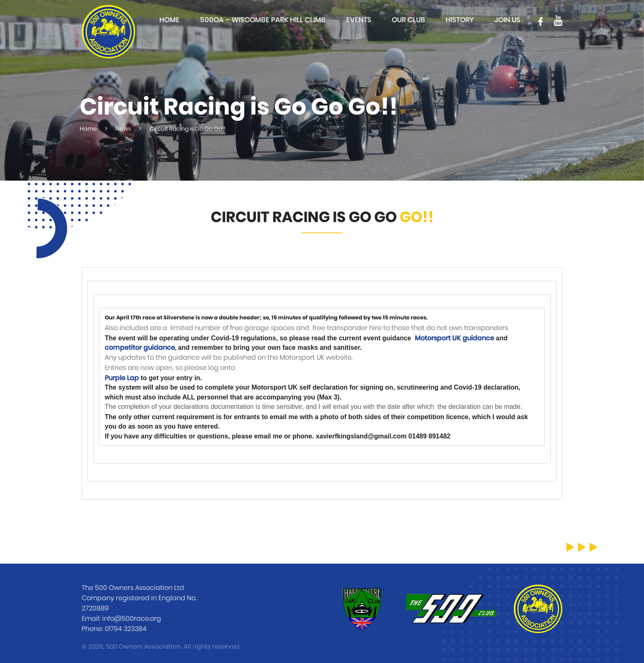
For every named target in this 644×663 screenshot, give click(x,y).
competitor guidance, (140, 348)
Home (169, 20)
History (460, 20)
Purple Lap (122, 378)
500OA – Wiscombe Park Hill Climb (263, 20)
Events (359, 20)
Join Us (507, 20)
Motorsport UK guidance (454, 338)
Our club (408, 20)
